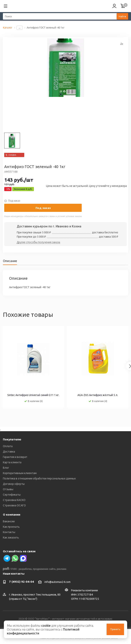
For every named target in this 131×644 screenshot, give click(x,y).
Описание (10, 261)
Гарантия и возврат (15, 457)
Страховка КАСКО (14, 500)
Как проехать (11, 527)
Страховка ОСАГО (14, 505)
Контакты (9, 532)
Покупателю (12, 439)
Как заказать (11, 537)
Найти (122, 16)
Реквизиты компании (84, 590)
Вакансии (9, 521)
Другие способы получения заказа (38, 242)
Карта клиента (12, 462)
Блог (6, 468)
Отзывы (8, 489)
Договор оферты (14, 484)
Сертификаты (12, 495)
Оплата (8, 446)
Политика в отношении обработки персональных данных (39, 478)
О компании (12, 515)
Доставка (9, 452)
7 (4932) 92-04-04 (21, 582)
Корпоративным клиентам (20, 473)
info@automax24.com (58, 582)
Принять (115, 629)
